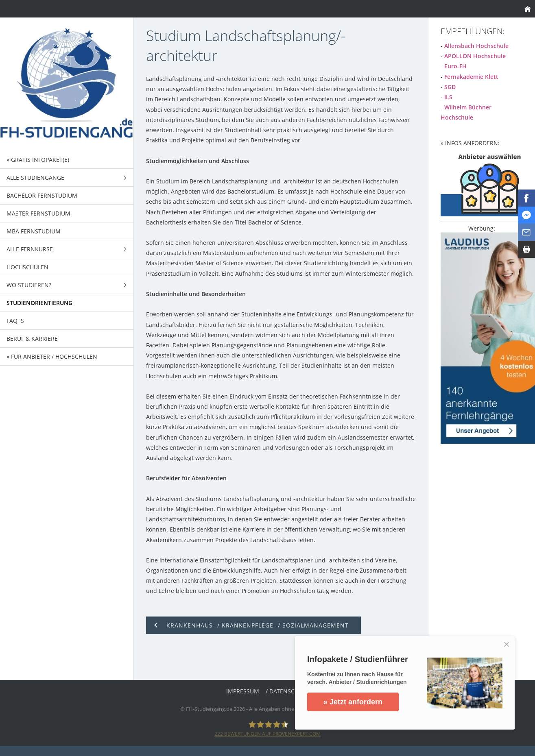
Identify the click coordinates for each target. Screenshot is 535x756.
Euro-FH (455, 66)
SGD (450, 87)
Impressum (243, 691)
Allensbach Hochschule (476, 46)
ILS (448, 97)
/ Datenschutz (287, 691)
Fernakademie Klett (471, 77)
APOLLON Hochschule (475, 56)
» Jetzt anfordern (353, 702)
